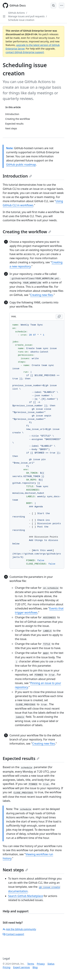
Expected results (21, 758)
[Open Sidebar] (4, 16)
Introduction (17, 176)
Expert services (21, 967)
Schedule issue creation (21, 20)
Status (51, 964)
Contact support (13, 934)
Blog (35, 967)
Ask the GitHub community (19, 929)
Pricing (7, 967)
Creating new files (42, 295)
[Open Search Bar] (53, 5)
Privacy (41, 964)
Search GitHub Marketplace (26, 896)
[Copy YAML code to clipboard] (59, 317)
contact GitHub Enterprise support (25, 52)
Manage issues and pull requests (26, 16)
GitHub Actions (16, 13)
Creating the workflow (27, 232)
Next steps (15, 870)
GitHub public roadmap (21, 165)
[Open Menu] (62, 5)
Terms (31, 964)
